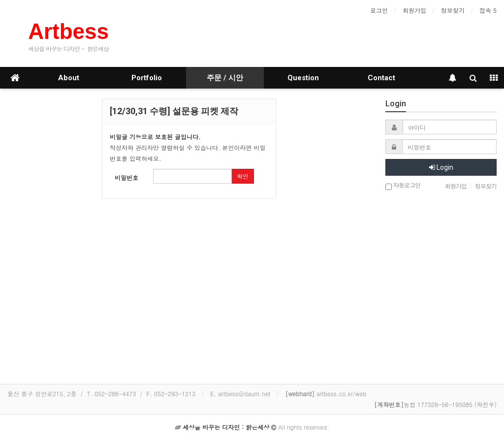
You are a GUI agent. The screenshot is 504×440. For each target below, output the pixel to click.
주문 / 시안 (225, 78)
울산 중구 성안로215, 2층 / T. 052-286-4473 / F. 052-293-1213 (101, 393)
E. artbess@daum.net (240, 393)
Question (303, 78)
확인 (243, 176)
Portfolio (147, 78)
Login (441, 167)
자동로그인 (403, 186)
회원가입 (414, 10)
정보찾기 (453, 10)
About (69, 78)
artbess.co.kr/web (326, 393)
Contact (381, 78)
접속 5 (488, 10)
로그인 (379, 10)
